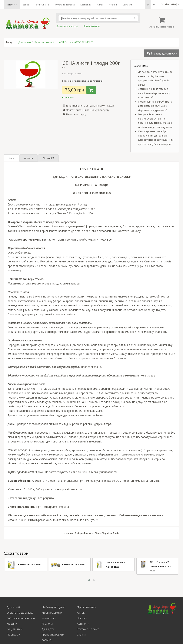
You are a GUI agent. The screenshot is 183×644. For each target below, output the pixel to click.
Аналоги (29, 158)
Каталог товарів (45, 42)
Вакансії (82, 618)
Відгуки (48, 158)
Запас (26, 5)
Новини (113, 5)
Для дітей (48, 629)
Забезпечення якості (21, 618)
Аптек (100, 5)
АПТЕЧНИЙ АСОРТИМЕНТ (76, 42)
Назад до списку (161, 53)
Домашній (24, 42)
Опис (11, 158)
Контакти (127, 5)
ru (153, 5)
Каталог (12, 5)
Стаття (81, 634)
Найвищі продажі (53, 607)
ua (148, 5)
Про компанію (42, 5)
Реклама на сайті (88, 629)
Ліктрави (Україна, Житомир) (88, 81)
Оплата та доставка (65, 5)
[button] (89, 580)
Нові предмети (52, 613)
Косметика (86, 5)
